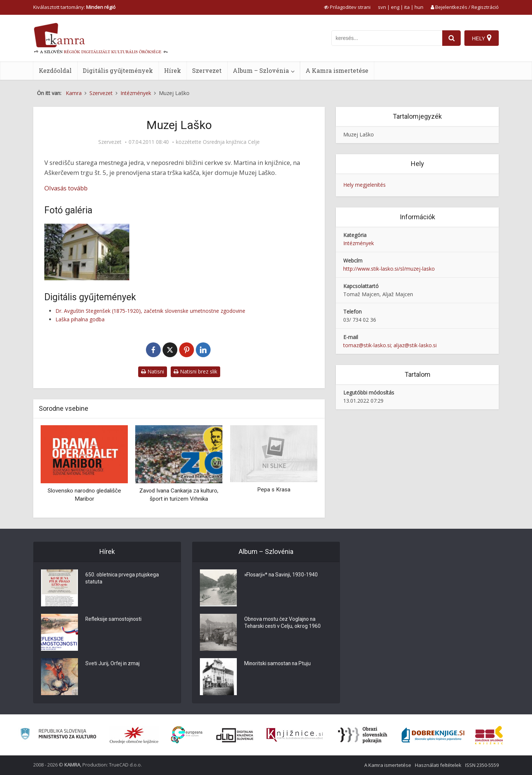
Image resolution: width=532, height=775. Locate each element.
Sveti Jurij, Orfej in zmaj (113, 664)
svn (382, 7)
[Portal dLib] (235, 735)
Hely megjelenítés (364, 185)
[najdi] (451, 38)
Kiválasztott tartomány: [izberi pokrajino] (74, 7)
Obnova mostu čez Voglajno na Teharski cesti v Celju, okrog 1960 (283, 623)
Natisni (153, 371)
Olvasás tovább (66, 188)
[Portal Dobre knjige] (433, 735)
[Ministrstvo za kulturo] (58, 735)
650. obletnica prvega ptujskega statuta (122, 579)
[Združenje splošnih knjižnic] (489, 735)
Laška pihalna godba (80, 319)
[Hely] (482, 38)
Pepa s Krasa (274, 490)
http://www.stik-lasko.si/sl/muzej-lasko (389, 269)
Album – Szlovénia (261, 70)
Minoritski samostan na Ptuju (278, 664)
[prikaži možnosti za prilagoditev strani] (347, 7)
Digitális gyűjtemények (118, 70)
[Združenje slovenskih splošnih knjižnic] (295, 735)
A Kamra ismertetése (337, 70)
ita (407, 7)
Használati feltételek (438, 765)
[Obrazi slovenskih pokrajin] (363, 735)
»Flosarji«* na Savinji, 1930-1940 (282, 575)
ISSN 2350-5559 (482, 765)
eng (395, 7)
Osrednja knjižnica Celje (231, 142)
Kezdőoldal (55, 70)
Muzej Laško (359, 134)
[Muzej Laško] (87, 252)
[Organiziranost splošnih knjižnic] (134, 735)
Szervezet (207, 70)
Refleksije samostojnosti (114, 619)
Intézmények (359, 243)
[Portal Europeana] (187, 735)
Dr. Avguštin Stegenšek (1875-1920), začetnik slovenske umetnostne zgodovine (150, 311)
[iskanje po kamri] (387, 38)
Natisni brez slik (195, 371)
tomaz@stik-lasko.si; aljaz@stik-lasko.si (390, 345)
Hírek (173, 70)
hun (419, 7)
